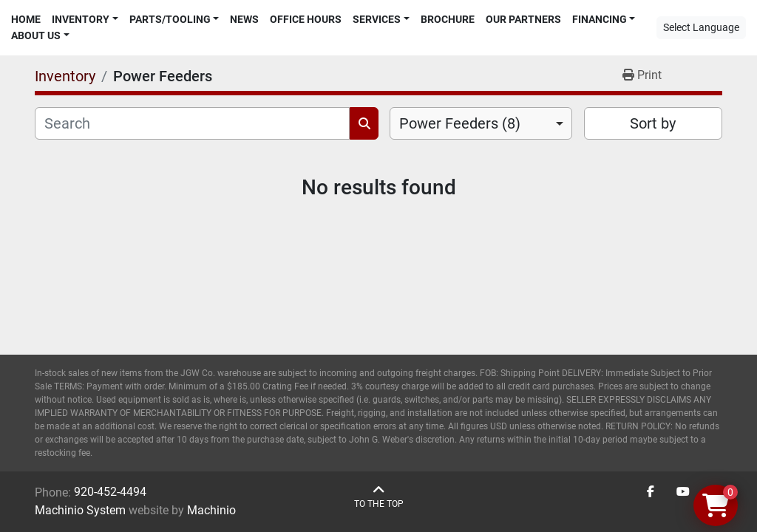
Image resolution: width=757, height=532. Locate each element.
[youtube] (683, 492)
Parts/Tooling (170, 19)
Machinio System (80, 510)
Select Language (701, 27)
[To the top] (379, 497)
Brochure (448, 19)
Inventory (81, 19)
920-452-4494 (110, 492)
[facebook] (651, 492)
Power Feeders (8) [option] (460, 123)
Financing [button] (600, 19)
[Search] (192, 123)
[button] (85, 20)
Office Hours (306, 19)
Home (26, 19)
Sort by (653, 123)
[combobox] (481, 123)
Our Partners (523, 19)
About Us (36, 35)
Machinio (211, 510)
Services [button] (377, 19)
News (244, 19)
